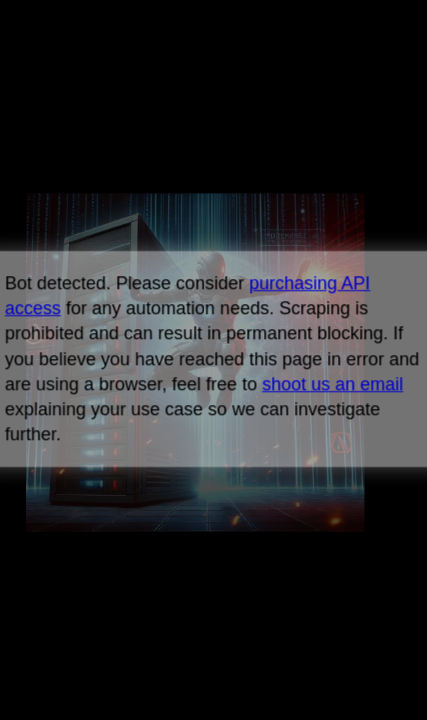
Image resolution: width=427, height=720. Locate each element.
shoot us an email (332, 384)
